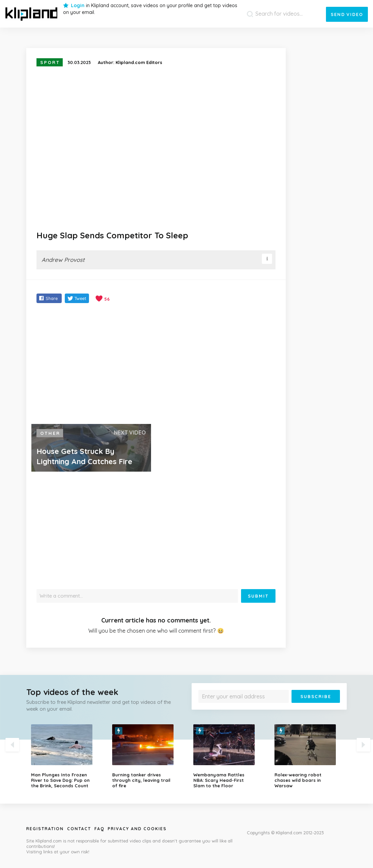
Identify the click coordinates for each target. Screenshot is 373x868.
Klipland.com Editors (139, 62)
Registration (45, 829)
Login (78, 5)
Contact (79, 829)
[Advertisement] (156, 364)
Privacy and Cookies (137, 829)
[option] (66, 756)
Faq (99, 829)
